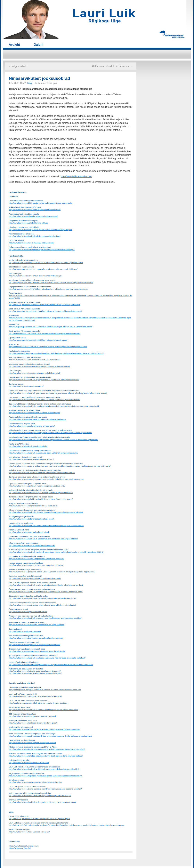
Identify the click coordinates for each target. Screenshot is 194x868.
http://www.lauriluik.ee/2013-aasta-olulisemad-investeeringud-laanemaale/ (40, 203)
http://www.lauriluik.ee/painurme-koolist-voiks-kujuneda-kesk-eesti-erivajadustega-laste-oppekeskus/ (52, 572)
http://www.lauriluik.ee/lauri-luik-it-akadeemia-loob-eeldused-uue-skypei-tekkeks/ (43, 539)
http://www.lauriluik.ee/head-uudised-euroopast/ (29, 832)
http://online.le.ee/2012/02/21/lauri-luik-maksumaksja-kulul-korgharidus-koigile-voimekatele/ (48, 347)
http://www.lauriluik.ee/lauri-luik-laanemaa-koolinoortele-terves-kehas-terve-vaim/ (44, 710)
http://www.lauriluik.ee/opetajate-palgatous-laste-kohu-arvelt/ (35, 578)
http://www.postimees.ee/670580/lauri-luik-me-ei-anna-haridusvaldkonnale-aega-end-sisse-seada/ (51, 282)
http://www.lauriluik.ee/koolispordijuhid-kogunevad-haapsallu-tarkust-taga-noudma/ (44, 729)
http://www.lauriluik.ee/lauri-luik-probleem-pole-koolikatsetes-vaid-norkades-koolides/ (45, 618)
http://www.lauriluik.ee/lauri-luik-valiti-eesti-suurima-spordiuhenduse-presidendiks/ (44, 769)
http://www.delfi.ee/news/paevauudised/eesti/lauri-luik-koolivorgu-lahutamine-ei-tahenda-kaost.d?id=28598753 (56, 353)
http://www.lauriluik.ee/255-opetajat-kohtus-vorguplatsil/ (32, 716)
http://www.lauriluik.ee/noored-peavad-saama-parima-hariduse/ (36, 565)
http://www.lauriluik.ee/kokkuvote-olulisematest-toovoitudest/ (35, 210)
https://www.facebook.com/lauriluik (24, 846)
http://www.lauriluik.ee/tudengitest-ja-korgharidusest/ (31, 519)
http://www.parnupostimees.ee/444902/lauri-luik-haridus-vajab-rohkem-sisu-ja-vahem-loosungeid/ (51, 327)
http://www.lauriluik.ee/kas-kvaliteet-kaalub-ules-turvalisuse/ (34, 360)
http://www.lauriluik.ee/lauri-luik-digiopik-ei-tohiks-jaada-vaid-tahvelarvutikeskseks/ (44, 380)
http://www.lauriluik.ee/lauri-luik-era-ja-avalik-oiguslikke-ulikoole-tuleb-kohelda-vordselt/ (46, 585)
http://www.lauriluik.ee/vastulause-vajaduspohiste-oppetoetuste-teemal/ (39, 366)
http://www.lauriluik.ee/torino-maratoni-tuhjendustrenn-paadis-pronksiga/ (40, 795)
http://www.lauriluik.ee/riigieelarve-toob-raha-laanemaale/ (33, 216)
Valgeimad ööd (18, 66)
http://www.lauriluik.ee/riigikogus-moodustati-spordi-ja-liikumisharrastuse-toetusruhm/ (45, 776)
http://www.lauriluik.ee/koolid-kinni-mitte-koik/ (28, 446)
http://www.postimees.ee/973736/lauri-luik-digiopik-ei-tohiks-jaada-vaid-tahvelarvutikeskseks (48, 289)
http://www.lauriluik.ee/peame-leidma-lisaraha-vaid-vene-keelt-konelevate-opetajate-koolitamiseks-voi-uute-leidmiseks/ (60, 466)
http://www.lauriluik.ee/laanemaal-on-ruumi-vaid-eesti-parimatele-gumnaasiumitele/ (44, 400)
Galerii (38, 45)
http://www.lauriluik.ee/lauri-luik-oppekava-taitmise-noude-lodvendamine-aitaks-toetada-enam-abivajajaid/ (54, 406)
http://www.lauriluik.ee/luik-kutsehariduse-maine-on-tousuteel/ (35, 673)
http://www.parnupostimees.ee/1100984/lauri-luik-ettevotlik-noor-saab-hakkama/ (43, 269)
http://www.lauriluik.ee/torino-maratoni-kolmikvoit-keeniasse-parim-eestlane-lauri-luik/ (45, 789)
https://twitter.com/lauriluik (20, 848)
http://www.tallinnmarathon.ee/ (76, 176)
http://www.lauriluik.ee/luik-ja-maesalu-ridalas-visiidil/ (31, 243)
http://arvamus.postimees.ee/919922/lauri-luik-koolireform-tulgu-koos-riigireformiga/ (44, 304)
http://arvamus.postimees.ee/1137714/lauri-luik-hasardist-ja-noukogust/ (39, 819)
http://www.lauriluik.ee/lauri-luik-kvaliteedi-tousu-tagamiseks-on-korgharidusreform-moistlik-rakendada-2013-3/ (56, 552)
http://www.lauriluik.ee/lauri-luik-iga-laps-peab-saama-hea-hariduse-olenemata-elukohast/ (47, 658)
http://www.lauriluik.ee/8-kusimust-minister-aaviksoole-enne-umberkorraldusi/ (42, 473)
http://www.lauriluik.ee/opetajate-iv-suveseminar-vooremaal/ (34, 645)
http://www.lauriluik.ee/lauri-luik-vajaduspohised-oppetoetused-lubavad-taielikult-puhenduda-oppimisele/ (53, 440)
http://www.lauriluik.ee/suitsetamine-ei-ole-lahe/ (29, 762)
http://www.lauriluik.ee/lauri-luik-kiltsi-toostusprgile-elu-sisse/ (35, 236)
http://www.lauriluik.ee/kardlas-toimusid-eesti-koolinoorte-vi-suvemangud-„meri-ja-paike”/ (47, 749)
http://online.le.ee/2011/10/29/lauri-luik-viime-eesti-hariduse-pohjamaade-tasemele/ (44, 333)
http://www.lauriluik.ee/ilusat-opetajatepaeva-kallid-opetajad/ (35, 373)
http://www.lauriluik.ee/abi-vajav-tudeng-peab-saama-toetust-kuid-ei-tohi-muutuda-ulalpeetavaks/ (50, 433)
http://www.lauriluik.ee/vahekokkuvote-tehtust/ (28, 223)
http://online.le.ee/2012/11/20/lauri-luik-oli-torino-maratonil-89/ (35, 696)
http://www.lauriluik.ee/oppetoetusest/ (25, 631)
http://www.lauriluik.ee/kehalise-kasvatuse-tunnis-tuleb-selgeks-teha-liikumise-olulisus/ (46, 756)
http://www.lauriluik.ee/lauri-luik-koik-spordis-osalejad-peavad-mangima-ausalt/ (43, 802)
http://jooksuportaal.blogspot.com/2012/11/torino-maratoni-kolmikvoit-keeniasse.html (45, 690)
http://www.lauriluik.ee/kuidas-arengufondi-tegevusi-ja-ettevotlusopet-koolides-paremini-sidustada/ (51, 664)
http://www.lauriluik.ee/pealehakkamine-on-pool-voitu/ (32, 426)
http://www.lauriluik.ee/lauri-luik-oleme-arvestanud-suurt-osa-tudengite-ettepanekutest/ (46, 512)
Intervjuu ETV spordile (18, 800)
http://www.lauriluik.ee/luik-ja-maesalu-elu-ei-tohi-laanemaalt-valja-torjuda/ (40, 229)
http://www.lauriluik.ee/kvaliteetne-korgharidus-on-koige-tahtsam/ (37, 625)
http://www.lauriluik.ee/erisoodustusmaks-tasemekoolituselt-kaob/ (37, 651)
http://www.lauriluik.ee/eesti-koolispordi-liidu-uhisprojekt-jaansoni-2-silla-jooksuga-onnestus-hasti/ (50, 736)
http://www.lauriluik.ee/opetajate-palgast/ (26, 386)
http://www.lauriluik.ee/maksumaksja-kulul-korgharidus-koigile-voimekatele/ (41, 492)
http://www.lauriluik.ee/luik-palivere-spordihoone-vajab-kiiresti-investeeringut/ (42, 249)
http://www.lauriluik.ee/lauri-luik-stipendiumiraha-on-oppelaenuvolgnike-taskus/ (42, 598)
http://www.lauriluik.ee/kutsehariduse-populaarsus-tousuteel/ (35, 671)
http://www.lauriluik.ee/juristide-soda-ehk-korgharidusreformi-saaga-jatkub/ (41, 499)
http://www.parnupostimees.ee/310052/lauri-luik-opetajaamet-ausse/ (38, 340)
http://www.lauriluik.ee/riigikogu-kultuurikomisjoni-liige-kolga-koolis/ (37, 419)
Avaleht (14, 45)
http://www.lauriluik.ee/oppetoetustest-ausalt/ (28, 612)
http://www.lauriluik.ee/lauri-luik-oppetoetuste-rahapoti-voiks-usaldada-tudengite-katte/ (46, 592)
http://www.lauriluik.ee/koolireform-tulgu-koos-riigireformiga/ (34, 413)
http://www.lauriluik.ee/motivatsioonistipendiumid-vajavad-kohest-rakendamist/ (42, 605)
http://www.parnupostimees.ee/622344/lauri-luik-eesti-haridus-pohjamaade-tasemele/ (45, 311)
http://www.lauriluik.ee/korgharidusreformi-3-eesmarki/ (32, 545)
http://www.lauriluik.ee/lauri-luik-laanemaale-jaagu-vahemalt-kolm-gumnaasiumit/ (43, 453)
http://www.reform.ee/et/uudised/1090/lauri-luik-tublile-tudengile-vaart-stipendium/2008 (46, 262)
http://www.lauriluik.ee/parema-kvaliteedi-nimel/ (29, 532)
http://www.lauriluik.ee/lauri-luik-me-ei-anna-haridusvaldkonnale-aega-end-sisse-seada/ (46, 525)
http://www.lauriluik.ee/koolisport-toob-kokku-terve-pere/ (33, 723)
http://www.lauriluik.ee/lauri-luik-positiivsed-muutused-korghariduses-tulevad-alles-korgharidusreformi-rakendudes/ (58, 393)
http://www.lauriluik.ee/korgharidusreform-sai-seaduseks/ (33, 506)
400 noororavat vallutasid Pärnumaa (112, 66)
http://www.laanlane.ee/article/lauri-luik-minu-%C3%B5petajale (36, 276)
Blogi (30, 83)
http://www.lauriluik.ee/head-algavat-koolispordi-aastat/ (32, 743)
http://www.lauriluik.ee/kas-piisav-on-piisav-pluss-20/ (31, 459)
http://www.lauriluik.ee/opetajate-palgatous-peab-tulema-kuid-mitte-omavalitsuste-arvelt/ (46, 479)
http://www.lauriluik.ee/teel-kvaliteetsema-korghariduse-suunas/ (36, 638)
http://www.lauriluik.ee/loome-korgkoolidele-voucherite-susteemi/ (36, 559)
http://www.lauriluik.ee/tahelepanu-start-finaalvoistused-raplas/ (35, 782)
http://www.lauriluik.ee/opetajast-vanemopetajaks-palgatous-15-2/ (37, 486)
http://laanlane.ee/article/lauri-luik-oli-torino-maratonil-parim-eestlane (38, 703)
